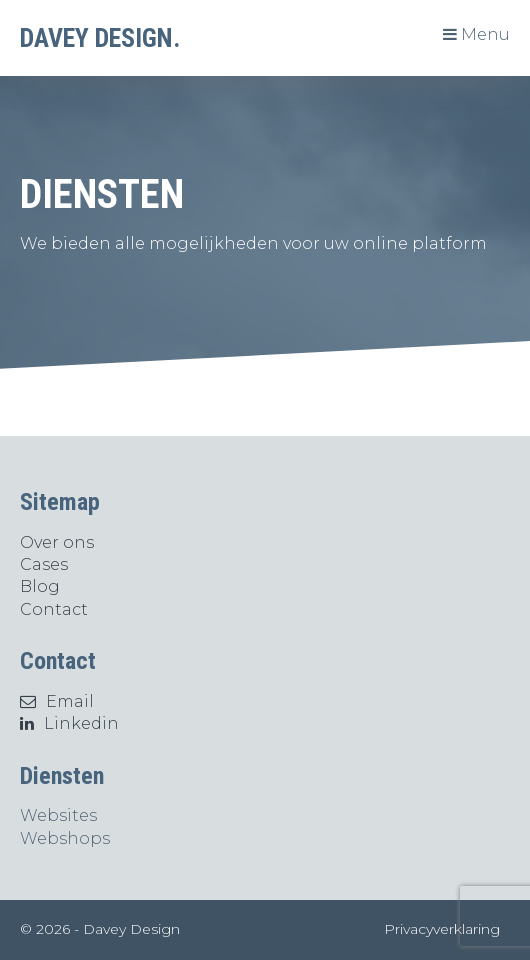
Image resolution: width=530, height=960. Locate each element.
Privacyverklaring (442, 929)
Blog (40, 586)
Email (57, 701)
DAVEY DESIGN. (100, 38)
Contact (54, 609)
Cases (44, 564)
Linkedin (69, 723)
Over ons (57, 542)
